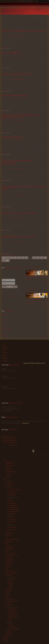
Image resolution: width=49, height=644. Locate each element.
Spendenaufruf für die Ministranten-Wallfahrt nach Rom (21, 116)
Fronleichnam (5, 334)
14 (23, 258)
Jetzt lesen (45, 282)
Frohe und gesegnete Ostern (17, 74)
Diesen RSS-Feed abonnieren (8, 255)
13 (19, 258)
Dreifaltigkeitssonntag (6, 329)
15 (26, 258)
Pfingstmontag (5, 325)
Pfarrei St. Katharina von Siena (17, 36)
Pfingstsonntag (5, 320)
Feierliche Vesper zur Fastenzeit (19, 213)
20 (45, 258)
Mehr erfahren (44, 306)
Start (4, 258)
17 (34, 258)
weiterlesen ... (6, 47)
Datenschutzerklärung (12, 296)
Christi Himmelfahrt (6, 315)
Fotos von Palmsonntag (14, 95)
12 (15, 258)
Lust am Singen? (11, 52)
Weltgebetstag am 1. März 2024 (19, 236)
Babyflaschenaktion (12, 137)
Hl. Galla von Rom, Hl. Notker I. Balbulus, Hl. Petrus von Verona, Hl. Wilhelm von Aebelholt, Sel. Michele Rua (36, 301)
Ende (7, 260)
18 (38, 258)
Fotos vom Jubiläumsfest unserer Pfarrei (24, 31)
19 (41, 258)
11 (11, 258)
